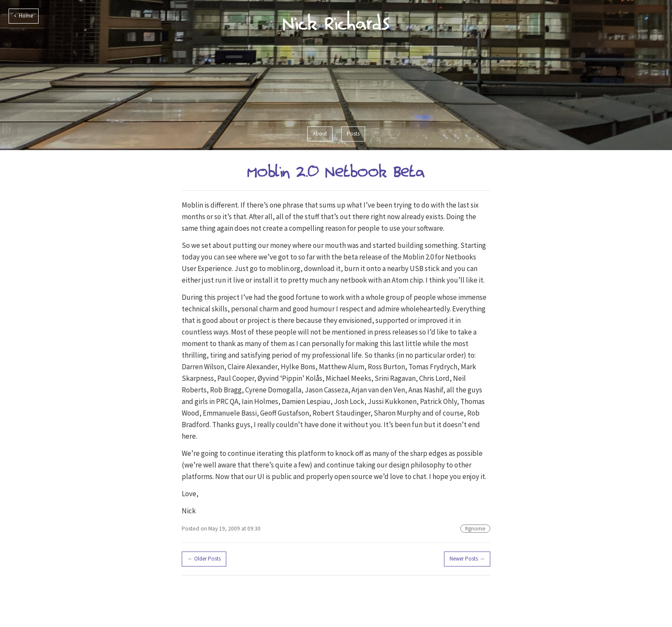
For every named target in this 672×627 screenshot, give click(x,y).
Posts (353, 134)
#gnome (475, 529)
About (320, 134)
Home (24, 16)
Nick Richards (336, 23)
